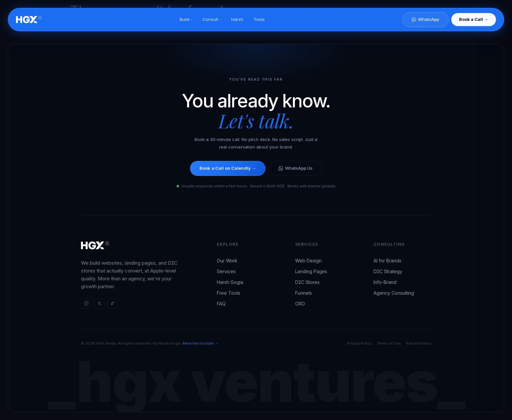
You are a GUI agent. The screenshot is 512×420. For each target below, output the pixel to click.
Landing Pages (311, 271)
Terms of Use (389, 343)
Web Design (308, 261)
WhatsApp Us (296, 168)
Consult (212, 19)
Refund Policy (419, 343)
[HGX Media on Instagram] (86, 303)
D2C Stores (307, 282)
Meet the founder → (200, 343)
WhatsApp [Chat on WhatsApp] (425, 19)
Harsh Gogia (230, 282)
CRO (300, 304)
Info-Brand (385, 282)
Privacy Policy (360, 343)
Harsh (237, 19)
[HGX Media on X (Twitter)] (99, 303)
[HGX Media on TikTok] (112, 303)
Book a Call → (474, 19)
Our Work (227, 261)
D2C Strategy (388, 271)
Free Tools (229, 293)
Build (186, 19)
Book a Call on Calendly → (228, 168)
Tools (259, 19)
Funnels (304, 293)
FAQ (221, 304)
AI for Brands (387, 261)
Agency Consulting (394, 293)
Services (226, 271)
